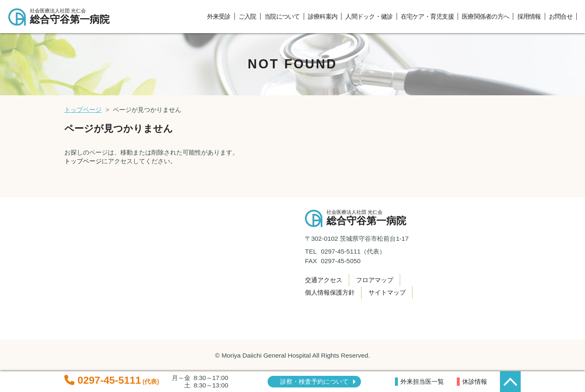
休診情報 (475, 381)
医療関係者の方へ (485, 16)
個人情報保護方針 (330, 292)
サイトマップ (387, 292)
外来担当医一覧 (422, 381)
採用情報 (529, 16)
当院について (282, 16)
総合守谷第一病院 (73, 17)
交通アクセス (324, 280)
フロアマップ (375, 280)
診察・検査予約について (314, 381)
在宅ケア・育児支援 (427, 16)
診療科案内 (323, 16)
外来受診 (219, 16)
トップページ (83, 110)
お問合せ (561, 16)
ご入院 (247, 16)
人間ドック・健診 (369, 16)
